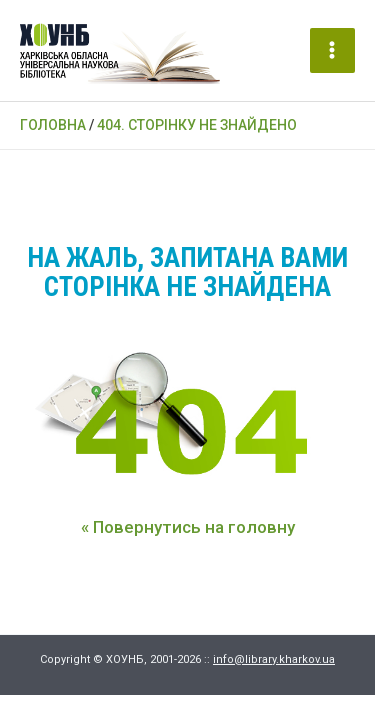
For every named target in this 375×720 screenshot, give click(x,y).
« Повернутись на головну (188, 527)
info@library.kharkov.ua (274, 659)
